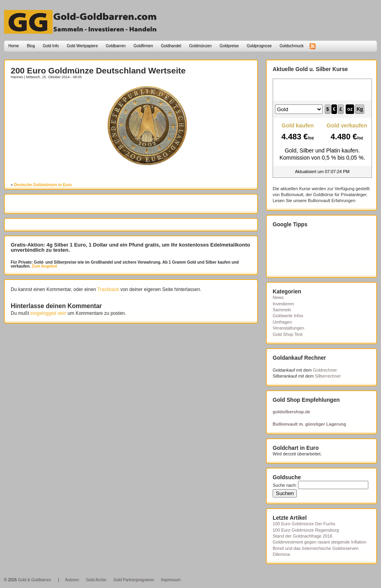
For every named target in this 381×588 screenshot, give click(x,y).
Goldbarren (116, 46)
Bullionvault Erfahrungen (332, 200)
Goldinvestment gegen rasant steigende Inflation (319, 542)
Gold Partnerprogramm (134, 580)
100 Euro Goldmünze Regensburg (306, 530)
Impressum (171, 580)
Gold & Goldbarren (34, 580)
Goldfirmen (143, 46)
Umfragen (282, 322)
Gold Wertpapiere (82, 46)
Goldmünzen (201, 46)
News (278, 297)
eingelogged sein (48, 313)
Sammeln (282, 310)
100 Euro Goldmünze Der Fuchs (304, 524)
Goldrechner (325, 370)
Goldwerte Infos (288, 316)
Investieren (283, 304)
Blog (31, 46)
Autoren (72, 580)
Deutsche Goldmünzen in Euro (43, 185)
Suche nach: (285, 485)
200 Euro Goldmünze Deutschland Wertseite (98, 70)
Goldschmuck (292, 46)
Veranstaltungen (289, 328)
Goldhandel (171, 46)
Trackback (108, 289)
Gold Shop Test (288, 334)
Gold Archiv (96, 580)
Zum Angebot (44, 266)
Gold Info (51, 46)
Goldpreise (229, 46)
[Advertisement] (57, 98)
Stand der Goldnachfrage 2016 (302, 536)
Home (14, 46)
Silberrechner (328, 376)
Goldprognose (259, 46)
